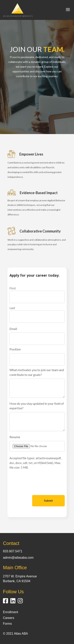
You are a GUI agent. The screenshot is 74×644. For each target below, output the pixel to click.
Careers (9, 618)
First (13, 288)
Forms (7, 624)
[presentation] (39, 483)
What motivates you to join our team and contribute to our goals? (37, 372)
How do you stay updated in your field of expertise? (37, 406)
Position (15, 349)
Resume (15, 437)
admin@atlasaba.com (18, 558)
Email (13, 329)
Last (12, 308)
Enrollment (10, 612)
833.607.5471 (13, 551)
